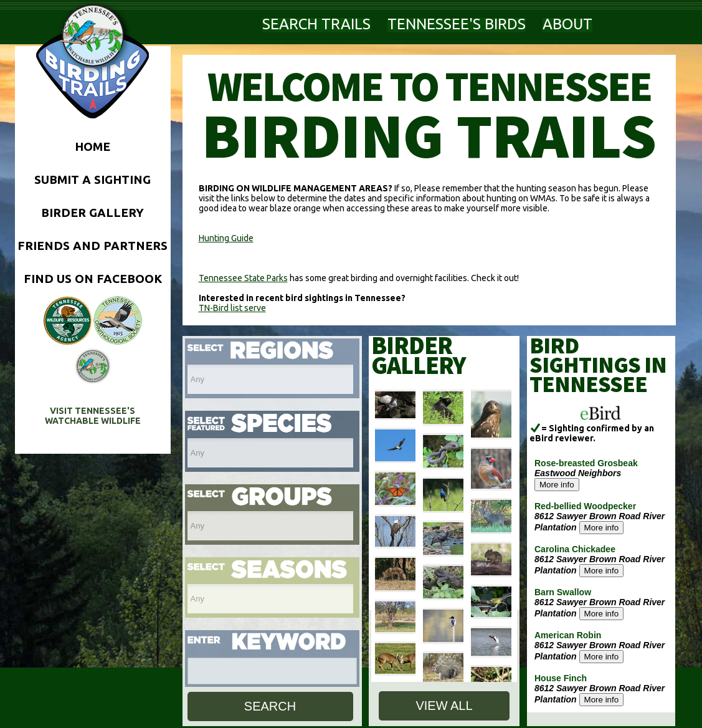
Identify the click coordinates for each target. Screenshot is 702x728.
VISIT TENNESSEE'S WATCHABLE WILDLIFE (93, 416)
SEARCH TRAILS (316, 24)
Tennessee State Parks (243, 278)
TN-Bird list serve (232, 308)
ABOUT (567, 24)
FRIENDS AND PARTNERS (92, 246)
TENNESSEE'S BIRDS (457, 24)
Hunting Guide (226, 238)
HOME (92, 146)
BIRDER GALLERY (92, 213)
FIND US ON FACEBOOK (93, 279)
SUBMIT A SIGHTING (92, 180)
